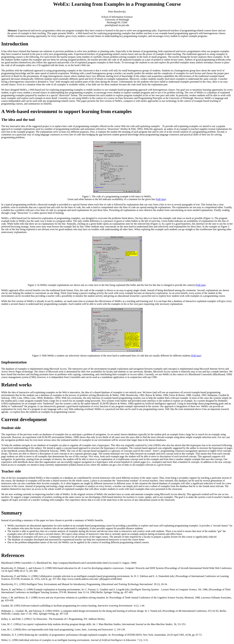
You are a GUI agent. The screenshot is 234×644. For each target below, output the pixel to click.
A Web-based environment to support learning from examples (66, 111)
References (13, 555)
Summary (12, 513)
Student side (11, 428)
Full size (161, 199)
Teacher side (11, 471)
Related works (16, 385)
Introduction (15, 44)
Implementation (14, 362)
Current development (24, 419)
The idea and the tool (18, 120)
